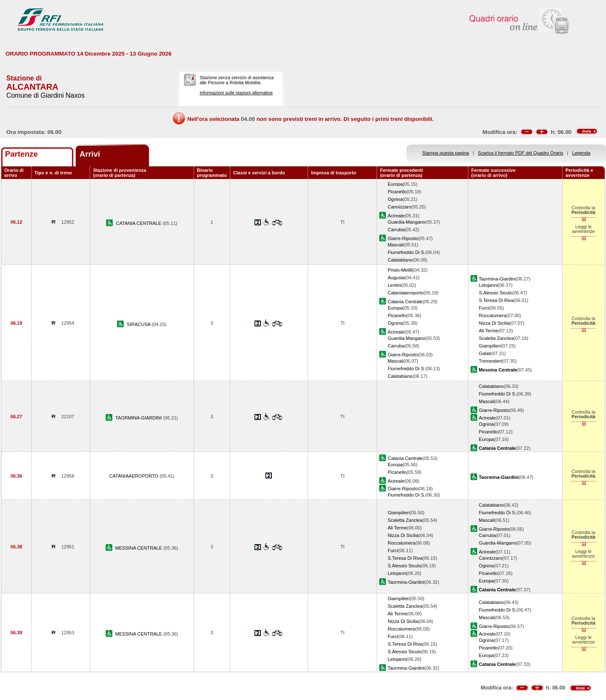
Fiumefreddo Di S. (406, 252)
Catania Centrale (405, 302)
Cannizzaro (399, 207)
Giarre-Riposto (403, 238)
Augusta (396, 278)
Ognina (395, 199)
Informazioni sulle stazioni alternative (236, 93)
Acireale (396, 216)
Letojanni (488, 285)
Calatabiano (400, 260)
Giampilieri (490, 346)
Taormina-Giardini (497, 279)
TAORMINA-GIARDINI (139, 418)
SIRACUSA (139, 324)
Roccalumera (493, 315)
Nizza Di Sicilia (494, 323)
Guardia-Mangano (406, 222)
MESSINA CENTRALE (140, 548)
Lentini (395, 285)
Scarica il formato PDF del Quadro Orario (521, 153)
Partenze (21, 154)
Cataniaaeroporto (406, 293)
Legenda (581, 153)
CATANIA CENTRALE (139, 223)
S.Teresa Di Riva (496, 300)
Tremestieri (490, 361)
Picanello (397, 192)
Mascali (396, 245)
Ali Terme (489, 331)
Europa (395, 184)
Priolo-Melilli (400, 270)
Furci (484, 308)
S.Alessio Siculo (496, 293)
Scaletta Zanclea (496, 338)
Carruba (396, 230)
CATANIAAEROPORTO (134, 476)
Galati (485, 353)
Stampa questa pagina (445, 153)
